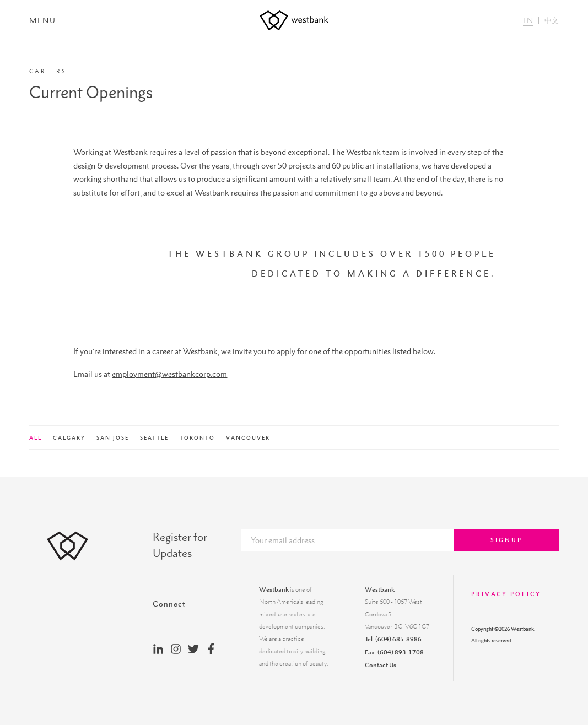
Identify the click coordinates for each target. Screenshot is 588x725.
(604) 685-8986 (398, 639)
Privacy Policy (506, 594)
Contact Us (381, 665)
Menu (43, 21)
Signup (506, 540)
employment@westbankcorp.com (169, 374)
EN (528, 21)
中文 (552, 21)
